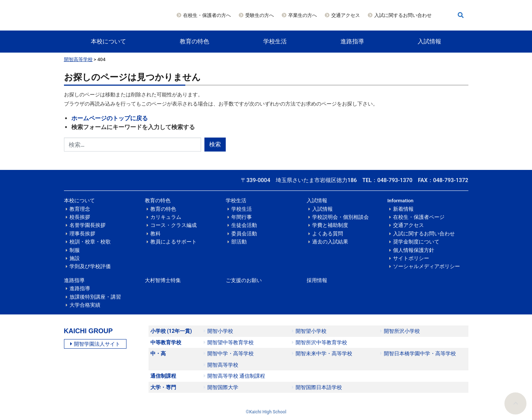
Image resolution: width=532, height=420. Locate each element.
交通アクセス (346, 15)
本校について (108, 41)
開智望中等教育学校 (229, 342)
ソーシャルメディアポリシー (426, 266)
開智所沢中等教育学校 (319, 342)
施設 (75, 258)
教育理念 (80, 209)
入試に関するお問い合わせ (403, 15)
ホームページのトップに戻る (110, 118)
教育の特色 (194, 41)
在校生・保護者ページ (419, 217)
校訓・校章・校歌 (90, 242)
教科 (156, 234)
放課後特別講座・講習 (95, 297)
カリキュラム (166, 217)
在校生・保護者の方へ (207, 15)
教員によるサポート (174, 242)
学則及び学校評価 (90, 266)
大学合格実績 (85, 305)
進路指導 (352, 41)
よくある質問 (328, 234)
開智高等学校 (78, 59)
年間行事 (242, 217)
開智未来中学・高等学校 (322, 353)
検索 (215, 144)
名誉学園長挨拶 (88, 225)
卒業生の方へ (303, 15)
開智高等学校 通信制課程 (234, 376)
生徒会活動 (244, 225)
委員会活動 (244, 234)
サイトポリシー (411, 258)
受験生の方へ (260, 15)
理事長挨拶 (82, 234)
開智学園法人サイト (95, 344)
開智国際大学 (221, 387)
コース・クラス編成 (174, 225)
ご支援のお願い (244, 280)
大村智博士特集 (163, 280)
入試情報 (429, 41)
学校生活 (275, 41)
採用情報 (317, 280)
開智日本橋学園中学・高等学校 (418, 353)
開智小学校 (218, 331)
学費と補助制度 (330, 225)
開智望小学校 (309, 331)
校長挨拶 (80, 217)
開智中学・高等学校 (229, 353)
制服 (75, 250)
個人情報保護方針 (414, 250)
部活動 (239, 242)
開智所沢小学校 (400, 331)
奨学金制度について (416, 242)
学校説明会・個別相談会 (340, 217)
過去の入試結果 (330, 242)
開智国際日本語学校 (317, 387)
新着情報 (403, 209)
